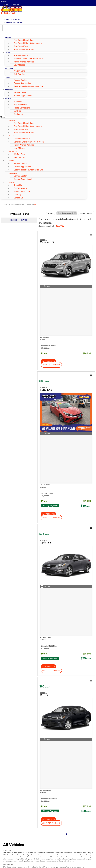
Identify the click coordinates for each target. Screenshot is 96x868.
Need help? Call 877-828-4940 (48, 865)
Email (9, 830)
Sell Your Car (9, 68)
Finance (7, 77)
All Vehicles (13, 204)
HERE (27, 652)
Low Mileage (19, 65)
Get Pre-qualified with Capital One (28, 86)
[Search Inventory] (39, 699)
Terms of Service (60, 854)
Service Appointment (23, 96)
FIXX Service (9, 90)
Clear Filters (86, 213)
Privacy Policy (45, 854)
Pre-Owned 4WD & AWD (24, 49)
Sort (51, 213)
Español (4, 2)
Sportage (30, 204)
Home (5, 204)
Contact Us (18, 114)
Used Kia (60, 226)
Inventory (8, 37)
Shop (6, 545)
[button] (8, 13)
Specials (8, 53)
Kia (24, 204)
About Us (8, 99)
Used (20, 204)
